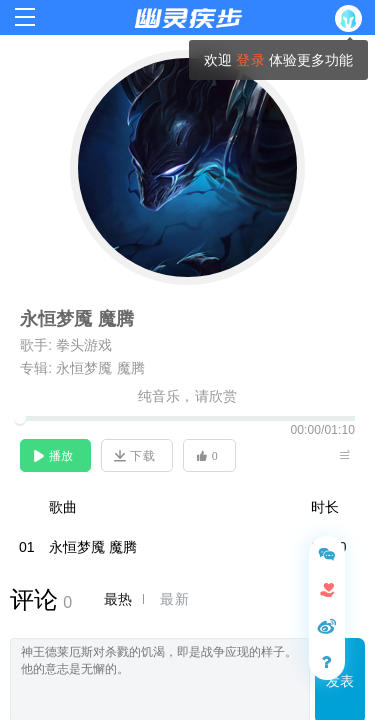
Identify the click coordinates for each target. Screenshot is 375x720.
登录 (250, 60)
